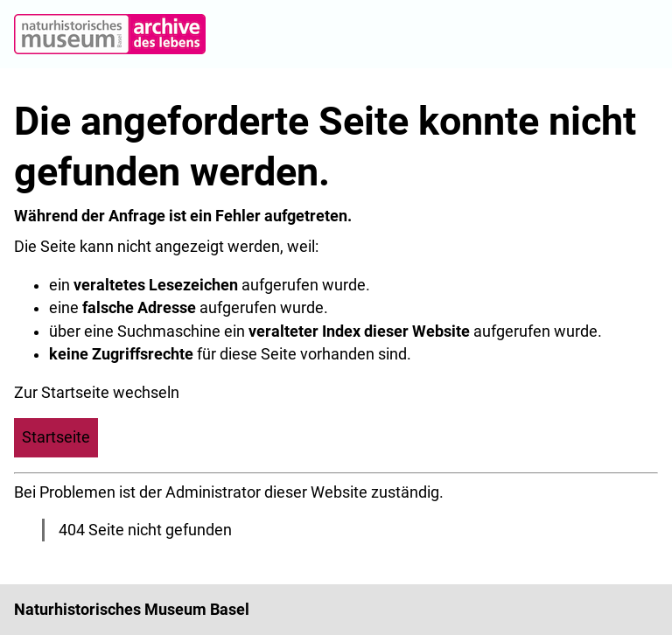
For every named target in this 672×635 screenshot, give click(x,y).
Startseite (56, 437)
